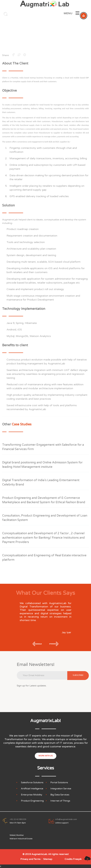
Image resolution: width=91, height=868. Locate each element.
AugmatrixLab (39, 854)
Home (33, 38)
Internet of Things (60, 801)
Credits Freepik (73, 859)
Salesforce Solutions (32, 783)
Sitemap (48, 859)
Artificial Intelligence (32, 789)
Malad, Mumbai (17, 835)
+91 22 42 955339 (18, 819)
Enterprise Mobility (32, 795)
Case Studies (54, 38)
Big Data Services (60, 795)
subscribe (78, 675)
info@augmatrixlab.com (66, 819)
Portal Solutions (59, 783)
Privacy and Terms (30, 859)
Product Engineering (32, 801)
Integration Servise (61, 789)
